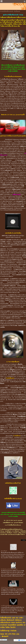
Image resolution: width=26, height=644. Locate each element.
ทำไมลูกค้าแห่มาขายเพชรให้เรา (7, 587)
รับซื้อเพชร (21, 79)
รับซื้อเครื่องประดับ (7, 79)
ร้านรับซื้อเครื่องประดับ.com (19, 88)
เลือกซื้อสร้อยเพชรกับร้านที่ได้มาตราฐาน (9, 569)
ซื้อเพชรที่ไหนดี (4, 551)
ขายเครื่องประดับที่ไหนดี (6, 606)
